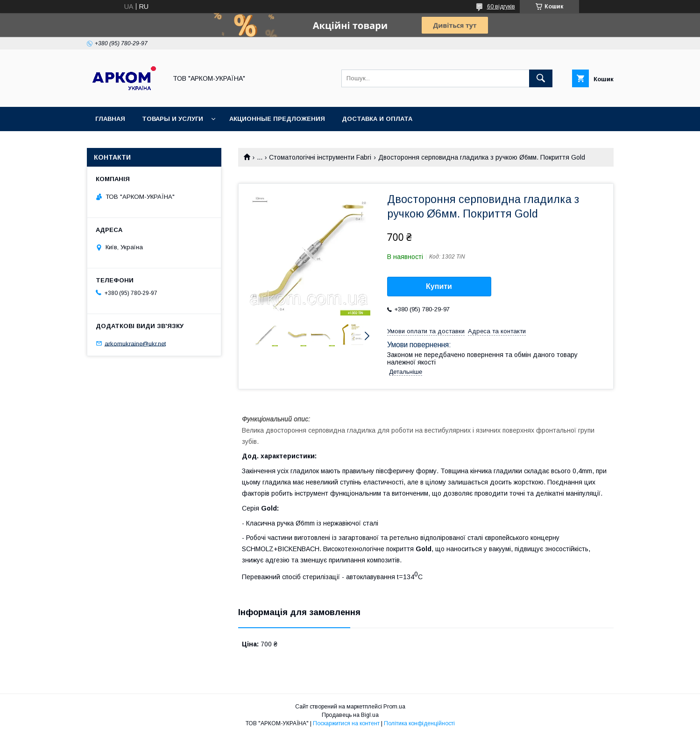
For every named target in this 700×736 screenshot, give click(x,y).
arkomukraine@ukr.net (135, 343)
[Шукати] (541, 78)
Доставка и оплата (377, 119)
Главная (110, 119)
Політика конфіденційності (419, 723)
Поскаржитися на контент (346, 723)
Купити (439, 286)
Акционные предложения (277, 119)
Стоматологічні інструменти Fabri (320, 157)
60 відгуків (501, 7)
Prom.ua (394, 707)
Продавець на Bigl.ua (350, 715)
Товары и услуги (173, 119)
